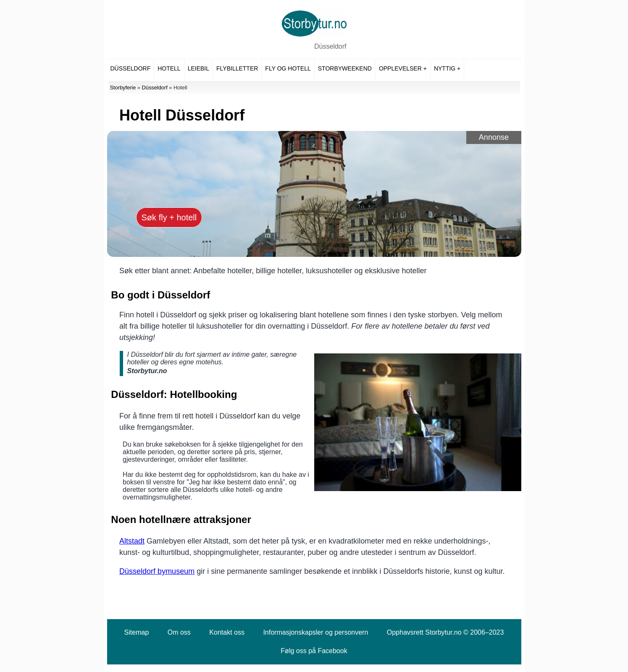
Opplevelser (400, 68)
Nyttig (445, 68)
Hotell (169, 68)
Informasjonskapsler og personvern (315, 632)
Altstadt (132, 541)
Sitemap (137, 632)
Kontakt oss (227, 632)
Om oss (179, 632)
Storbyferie (123, 88)
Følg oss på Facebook (314, 651)
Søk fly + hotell (169, 217)
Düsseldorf (330, 46)
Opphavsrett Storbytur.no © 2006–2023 (445, 632)
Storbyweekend (345, 68)
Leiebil (198, 68)
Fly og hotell (288, 68)
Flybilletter (237, 68)
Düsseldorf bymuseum (157, 571)
